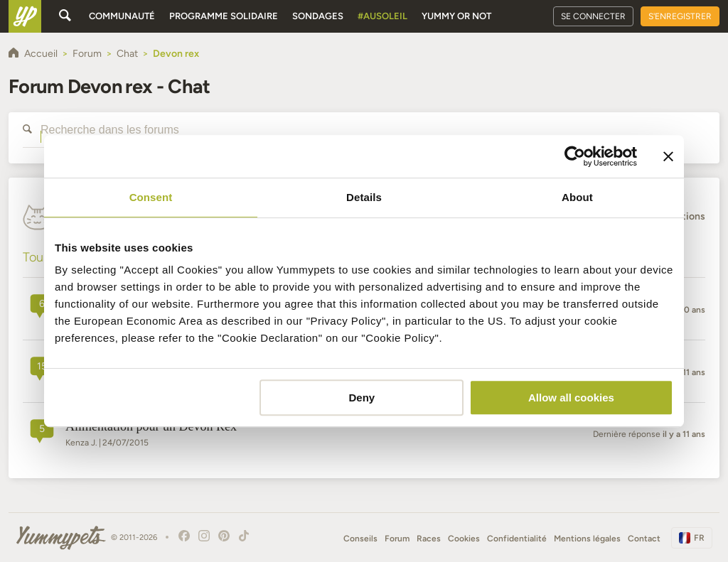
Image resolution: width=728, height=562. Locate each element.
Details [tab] (364, 197)
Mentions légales (587, 539)
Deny (362, 398)
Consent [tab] (151, 197)
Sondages (318, 16)
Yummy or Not (456, 16)
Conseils (360, 539)
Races (429, 539)
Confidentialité (517, 539)
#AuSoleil (382, 16)
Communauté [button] (122, 16)
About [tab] (577, 197)
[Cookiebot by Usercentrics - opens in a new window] (575, 156)
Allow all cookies (571, 398)
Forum (397, 539)
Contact (644, 539)
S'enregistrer (680, 16)
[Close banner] (668, 156)
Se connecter (593, 16)
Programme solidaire (224, 16)
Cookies (464, 539)
